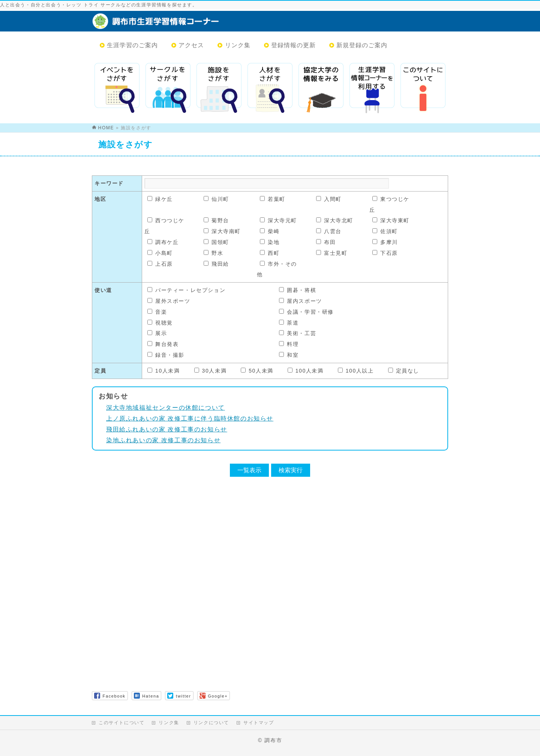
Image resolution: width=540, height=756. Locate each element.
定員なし (404, 371)
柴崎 (270, 231)
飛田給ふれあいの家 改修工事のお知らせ (167, 429)
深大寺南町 (222, 231)
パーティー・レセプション (186, 290)
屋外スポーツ (169, 301)
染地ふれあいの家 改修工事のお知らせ (163, 440)
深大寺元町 (278, 220)
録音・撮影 (166, 355)
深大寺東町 (391, 220)
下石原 (385, 253)
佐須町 (385, 231)
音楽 (157, 312)
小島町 (160, 253)
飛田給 (216, 264)
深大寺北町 (335, 220)
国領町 (216, 242)
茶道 (289, 323)
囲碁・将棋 (298, 290)
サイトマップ (259, 723)
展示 (157, 333)
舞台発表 (163, 344)
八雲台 (329, 231)
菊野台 (216, 220)
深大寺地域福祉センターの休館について (166, 408)
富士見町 (332, 253)
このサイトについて (121, 723)
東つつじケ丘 (389, 204)
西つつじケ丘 (164, 226)
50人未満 (257, 371)
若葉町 (273, 199)
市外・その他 (277, 269)
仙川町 (216, 199)
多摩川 (385, 242)
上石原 (160, 264)
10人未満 (164, 371)
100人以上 (356, 371)
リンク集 (169, 723)
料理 (289, 344)
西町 (270, 253)
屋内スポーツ (301, 301)
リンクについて (211, 723)
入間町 (329, 199)
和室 (289, 355)
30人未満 (211, 371)
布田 (326, 242)
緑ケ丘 (160, 199)
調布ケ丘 (163, 242)
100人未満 (306, 371)
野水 (213, 253)
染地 (270, 242)
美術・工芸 (298, 333)
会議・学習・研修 (306, 312)
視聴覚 (160, 323)
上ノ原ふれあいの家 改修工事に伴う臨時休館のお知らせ (190, 418)
